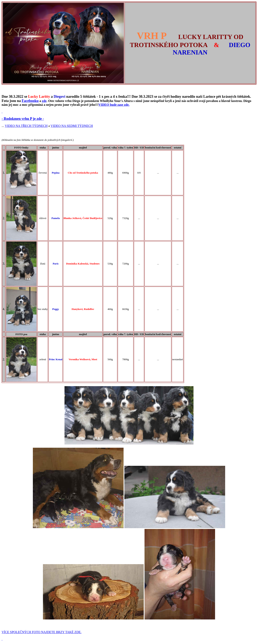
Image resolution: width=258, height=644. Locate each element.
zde (44, 101)
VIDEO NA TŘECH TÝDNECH (26, 126)
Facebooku (30, 101)
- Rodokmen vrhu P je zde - (23, 119)
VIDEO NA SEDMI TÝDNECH (72, 126)
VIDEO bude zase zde (114, 105)
